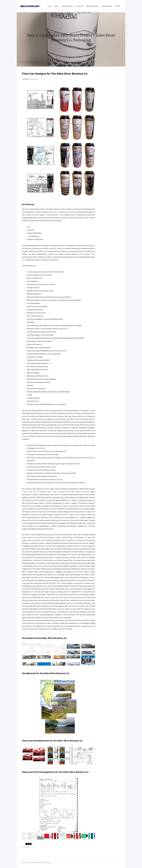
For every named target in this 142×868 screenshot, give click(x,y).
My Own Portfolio (91, 6)
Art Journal (78, 6)
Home (48, 6)
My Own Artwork (66, 6)
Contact (116, 6)
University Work (105, 6)
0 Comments (34, 79)
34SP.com (48, 862)
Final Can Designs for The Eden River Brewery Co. (55, 74)
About (55, 6)
